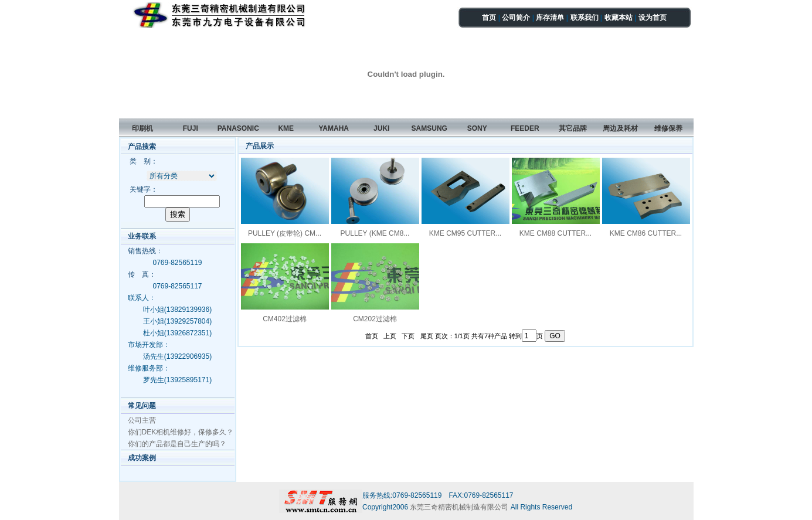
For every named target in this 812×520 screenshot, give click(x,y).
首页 (489, 18)
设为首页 (653, 18)
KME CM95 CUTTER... (465, 233)
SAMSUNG (429, 128)
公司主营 (142, 420)
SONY (477, 128)
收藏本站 (619, 18)
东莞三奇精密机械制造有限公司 (460, 507)
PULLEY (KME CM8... (375, 233)
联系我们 (585, 18)
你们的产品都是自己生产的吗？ (177, 444)
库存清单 (550, 18)
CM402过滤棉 (285, 319)
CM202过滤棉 (375, 319)
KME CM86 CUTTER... (646, 233)
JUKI (381, 128)
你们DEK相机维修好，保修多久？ (181, 432)
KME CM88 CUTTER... (556, 233)
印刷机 (142, 128)
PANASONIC (238, 128)
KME (286, 128)
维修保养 (668, 128)
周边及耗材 (620, 128)
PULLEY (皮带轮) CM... (285, 233)
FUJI (191, 128)
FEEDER (525, 128)
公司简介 (516, 18)
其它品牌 (573, 128)
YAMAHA (334, 128)
